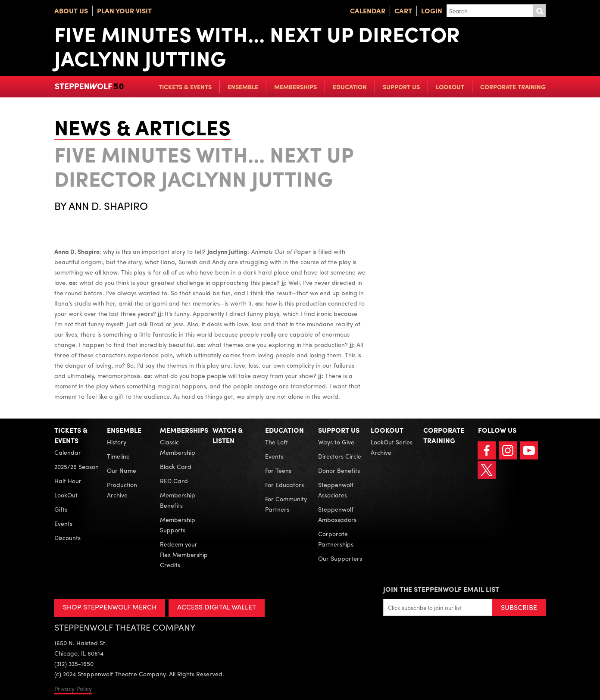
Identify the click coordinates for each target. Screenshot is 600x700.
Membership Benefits (178, 500)
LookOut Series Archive (392, 447)
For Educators (284, 484)
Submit (539, 11)
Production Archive (122, 490)
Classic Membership (178, 447)
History (117, 442)
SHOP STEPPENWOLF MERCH (110, 607)
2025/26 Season (77, 466)
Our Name (122, 470)
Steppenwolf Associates (336, 490)
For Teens (278, 470)
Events (63, 523)
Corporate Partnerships (336, 539)
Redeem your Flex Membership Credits (184, 554)
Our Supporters (340, 558)
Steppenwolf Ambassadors (337, 514)
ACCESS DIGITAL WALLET (217, 607)
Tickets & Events (185, 87)
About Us (71, 11)
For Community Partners (286, 504)
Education (350, 87)
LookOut (450, 87)
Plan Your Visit (124, 11)
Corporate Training (513, 87)
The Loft (277, 442)
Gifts (61, 509)
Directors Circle (340, 456)
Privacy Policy (73, 688)
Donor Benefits (339, 470)
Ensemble (243, 87)
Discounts (67, 537)
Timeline (118, 456)
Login (432, 11)
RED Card (174, 481)
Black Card (176, 466)
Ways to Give (336, 442)
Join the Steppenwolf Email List (441, 589)
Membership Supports (178, 525)
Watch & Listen (228, 435)
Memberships (295, 87)
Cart (403, 11)
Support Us (401, 87)
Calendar (368, 11)
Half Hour (68, 481)
